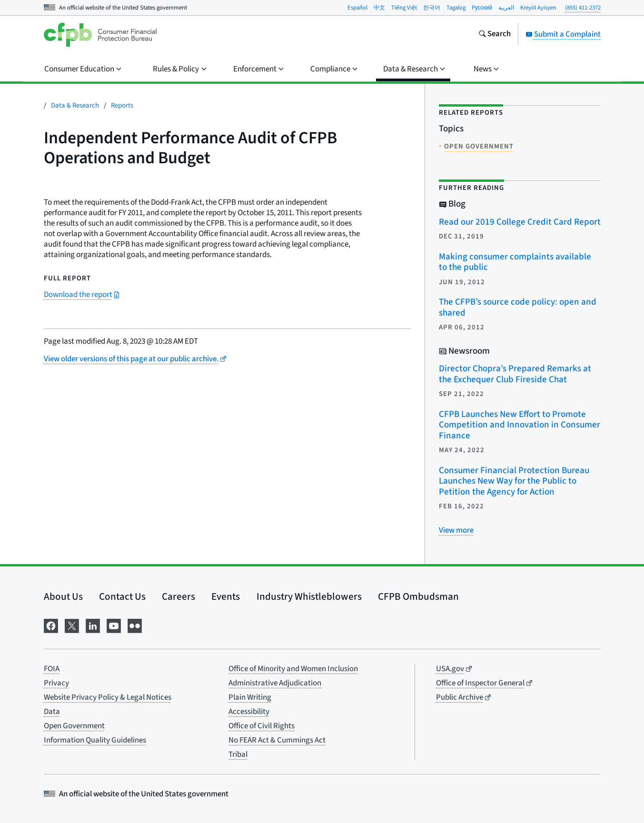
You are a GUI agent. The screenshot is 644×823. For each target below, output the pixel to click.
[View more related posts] (456, 530)
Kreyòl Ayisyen (538, 8)
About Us (63, 596)
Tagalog (456, 8)
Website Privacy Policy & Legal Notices (108, 697)
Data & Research (75, 105)
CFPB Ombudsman (418, 596)
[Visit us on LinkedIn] (93, 625)
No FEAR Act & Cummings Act (277, 740)
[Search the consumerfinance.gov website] (495, 35)
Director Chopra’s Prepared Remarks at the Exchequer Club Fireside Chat (515, 374)
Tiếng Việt (404, 8)
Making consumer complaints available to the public (515, 262)
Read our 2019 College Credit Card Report (520, 222)
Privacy (56, 683)
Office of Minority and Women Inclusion (293, 669)
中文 (379, 8)
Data (52, 712)
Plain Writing (250, 697)
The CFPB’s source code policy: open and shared (518, 307)
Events (226, 596)
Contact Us (122, 596)
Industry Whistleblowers (309, 596)
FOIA (52, 669)
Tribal (238, 754)
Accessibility (249, 712)
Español (357, 8)
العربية (506, 8)
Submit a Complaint (563, 34)
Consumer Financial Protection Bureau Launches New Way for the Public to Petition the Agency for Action (514, 481)
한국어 (432, 8)
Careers (178, 596)
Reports (122, 105)
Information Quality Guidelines (95, 740)
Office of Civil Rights (262, 726)
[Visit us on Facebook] (51, 625)
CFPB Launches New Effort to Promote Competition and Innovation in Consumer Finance (520, 425)
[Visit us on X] (72, 625)
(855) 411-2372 (583, 8)
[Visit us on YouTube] (114, 625)
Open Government (74, 726)
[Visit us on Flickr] (135, 625)
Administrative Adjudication (275, 683)
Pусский (482, 8)
